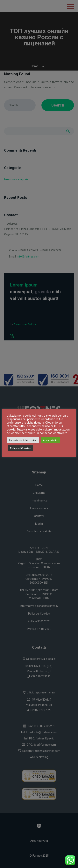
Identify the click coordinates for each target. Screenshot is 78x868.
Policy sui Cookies (20, 448)
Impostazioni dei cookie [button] (23, 440)
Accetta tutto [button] (50, 440)
